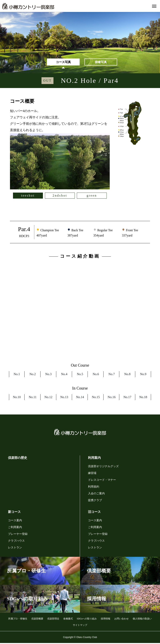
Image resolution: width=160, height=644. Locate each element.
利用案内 (94, 459)
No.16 (112, 398)
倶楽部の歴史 (18, 459)
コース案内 (15, 521)
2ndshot (60, 196)
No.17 (127, 398)
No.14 (80, 398)
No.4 (64, 375)
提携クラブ (95, 501)
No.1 (17, 375)
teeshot (28, 196)
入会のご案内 (96, 494)
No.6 (96, 375)
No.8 (127, 375)
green (92, 196)
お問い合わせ (121, 619)
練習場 (92, 474)
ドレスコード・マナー (102, 481)
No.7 (112, 375)
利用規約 (94, 487)
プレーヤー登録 (18, 535)
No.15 (96, 398)
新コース (14, 513)
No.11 (33, 398)
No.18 (143, 398)
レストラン (15, 548)
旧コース (94, 513)
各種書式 (68, 619)
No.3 (48, 375)
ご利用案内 (15, 528)
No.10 (17, 398)
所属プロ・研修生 (18, 619)
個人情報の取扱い (142, 619)
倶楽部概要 (37, 619)
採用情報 (106, 619)
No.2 (33, 375)
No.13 (64, 398)
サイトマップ (80, 626)
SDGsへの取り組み (87, 619)
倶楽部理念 (53, 619)
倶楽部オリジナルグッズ (103, 467)
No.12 (48, 398)
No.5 (80, 375)
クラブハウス (16, 542)
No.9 (143, 375)
